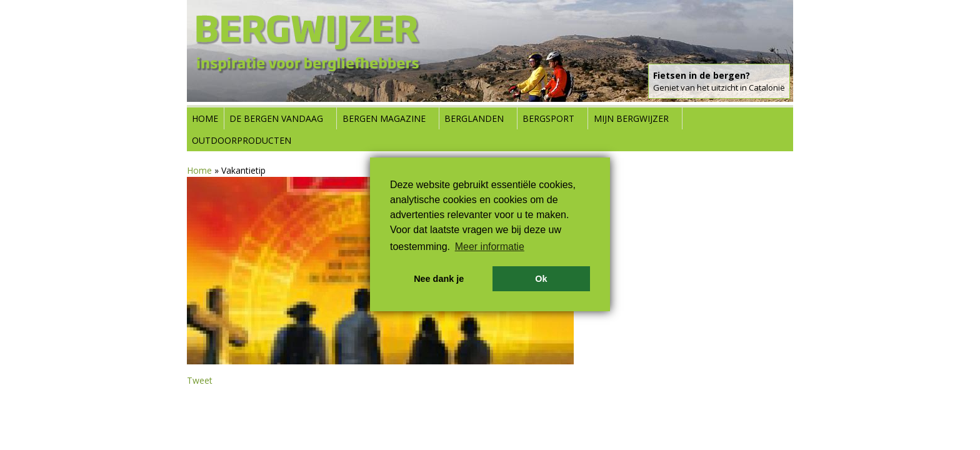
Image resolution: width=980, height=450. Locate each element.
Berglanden (474, 118)
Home (205, 118)
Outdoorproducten (242, 140)
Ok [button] (541, 279)
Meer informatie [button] (490, 247)
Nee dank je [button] (439, 279)
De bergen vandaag (276, 118)
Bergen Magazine (384, 118)
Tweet (200, 380)
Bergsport (548, 118)
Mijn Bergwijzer (631, 118)
